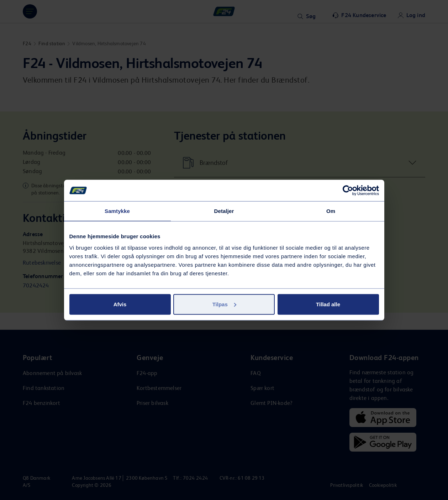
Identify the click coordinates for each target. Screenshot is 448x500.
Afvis (120, 304)
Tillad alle (328, 304)
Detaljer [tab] (224, 211)
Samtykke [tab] (117, 211)
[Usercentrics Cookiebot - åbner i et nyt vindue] (348, 191)
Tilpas (224, 304)
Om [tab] (331, 211)
